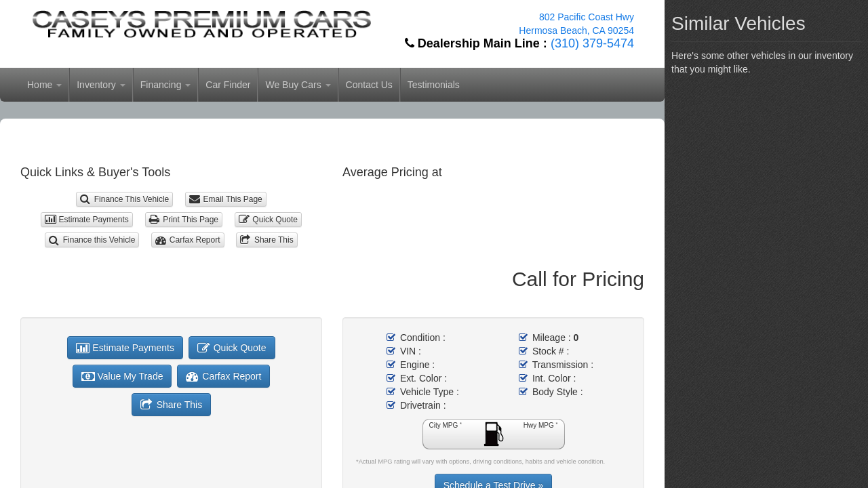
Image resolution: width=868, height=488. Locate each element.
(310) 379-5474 (592, 43)
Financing (166, 85)
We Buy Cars (298, 85)
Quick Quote (268, 220)
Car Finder (228, 85)
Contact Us (369, 85)
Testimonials (434, 85)
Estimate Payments (87, 220)
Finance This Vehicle (124, 199)
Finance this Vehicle (92, 240)
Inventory (101, 85)
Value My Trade (122, 376)
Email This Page (226, 199)
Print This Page (184, 220)
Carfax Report (188, 240)
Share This (267, 240)
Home (44, 85)
